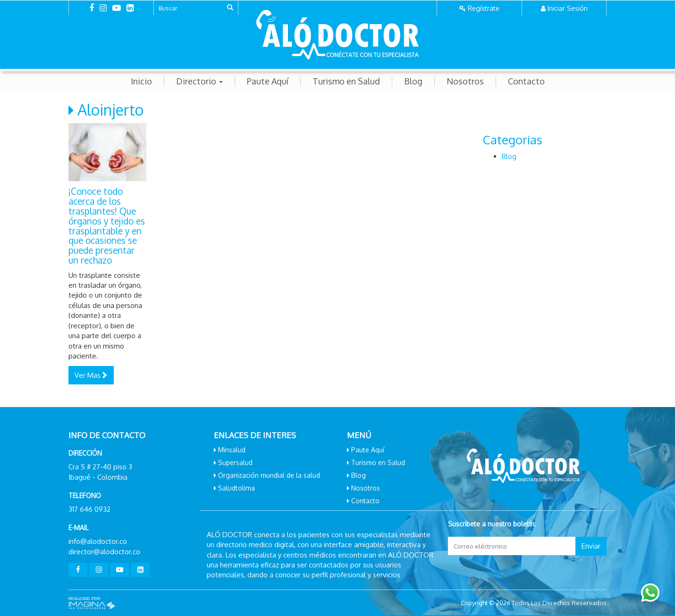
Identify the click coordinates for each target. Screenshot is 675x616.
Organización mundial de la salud (269, 475)
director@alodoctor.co (104, 552)
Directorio (199, 81)
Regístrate (484, 8)
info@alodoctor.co (98, 541)
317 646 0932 (89, 509)
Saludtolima (236, 488)
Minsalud (232, 450)
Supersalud (235, 462)
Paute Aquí (268, 81)
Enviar (591, 546)
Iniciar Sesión (568, 8)
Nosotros (465, 81)
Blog (413, 81)
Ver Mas (91, 375)
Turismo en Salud (346, 81)
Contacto (526, 81)
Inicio (141, 81)
